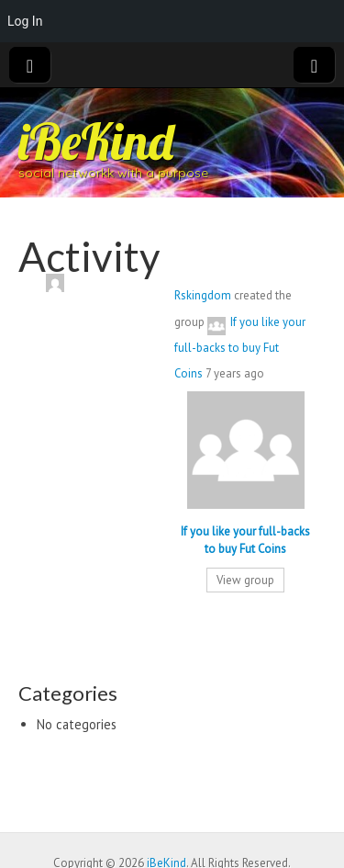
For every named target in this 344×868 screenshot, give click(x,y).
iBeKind (96, 141)
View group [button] (245, 580)
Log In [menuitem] (25, 21)
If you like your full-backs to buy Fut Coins (240, 348)
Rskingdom (203, 295)
